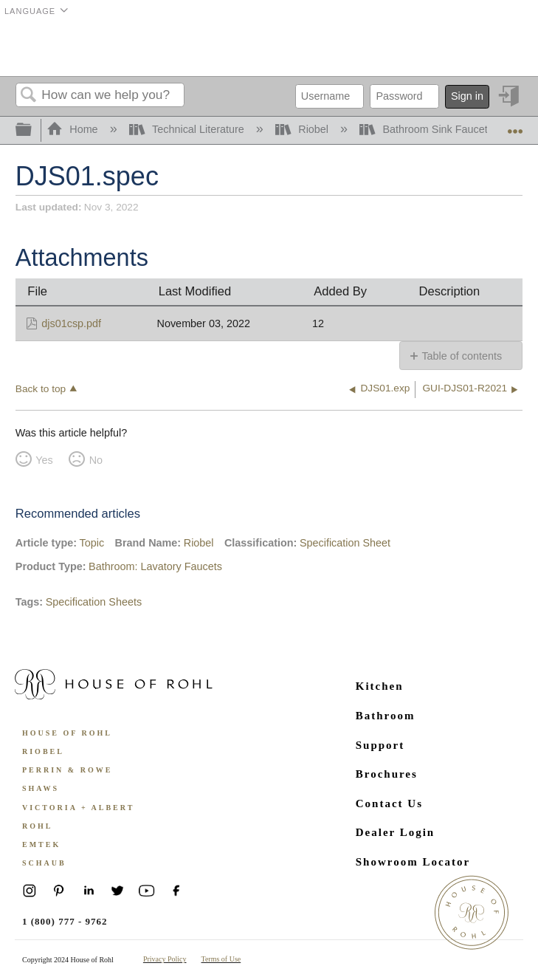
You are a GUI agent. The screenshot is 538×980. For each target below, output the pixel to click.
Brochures (387, 774)
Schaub (44, 863)
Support (380, 745)
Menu (504, 48)
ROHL (37, 826)
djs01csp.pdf (71, 323)
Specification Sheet (345, 543)
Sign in (467, 96)
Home (74, 129)
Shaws (41, 788)
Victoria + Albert (78, 808)
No (96, 460)
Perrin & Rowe (67, 770)
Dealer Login (395, 832)
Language (30, 11)
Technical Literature (188, 129)
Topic (92, 543)
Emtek (41, 844)
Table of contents (462, 356)
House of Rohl (67, 733)
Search (29, 96)
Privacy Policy (165, 959)
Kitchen (380, 686)
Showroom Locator (413, 862)
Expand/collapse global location (515, 126)
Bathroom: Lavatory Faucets (155, 566)
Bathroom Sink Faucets (428, 129)
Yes (44, 460)
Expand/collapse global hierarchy (33, 130)
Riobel (303, 129)
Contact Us (389, 803)
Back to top (41, 389)
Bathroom (386, 716)
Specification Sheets (94, 602)
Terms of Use (221, 959)
